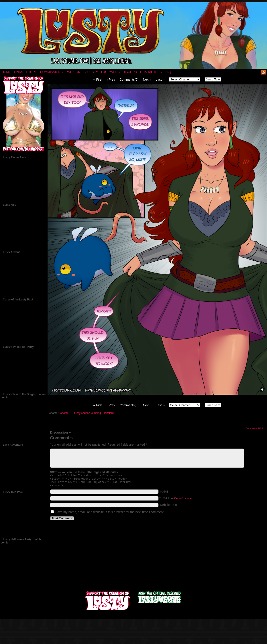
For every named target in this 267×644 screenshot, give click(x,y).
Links (19, 72)
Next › (147, 80)
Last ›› (160, 80)
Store (31, 72)
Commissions (51, 72)
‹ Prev (111, 80)
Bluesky (91, 72)
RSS (264, 72)
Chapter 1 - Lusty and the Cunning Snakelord (87, 413)
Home (6, 72)
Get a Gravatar (183, 500)
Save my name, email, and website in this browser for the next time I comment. (110, 514)
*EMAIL (176, 500)
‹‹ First (98, 80)
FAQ (168, 72)
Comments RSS (254, 428)
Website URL (169, 507)
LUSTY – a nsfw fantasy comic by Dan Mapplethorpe (133, 36)
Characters (151, 72)
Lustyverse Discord (119, 72)
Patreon (73, 72)
